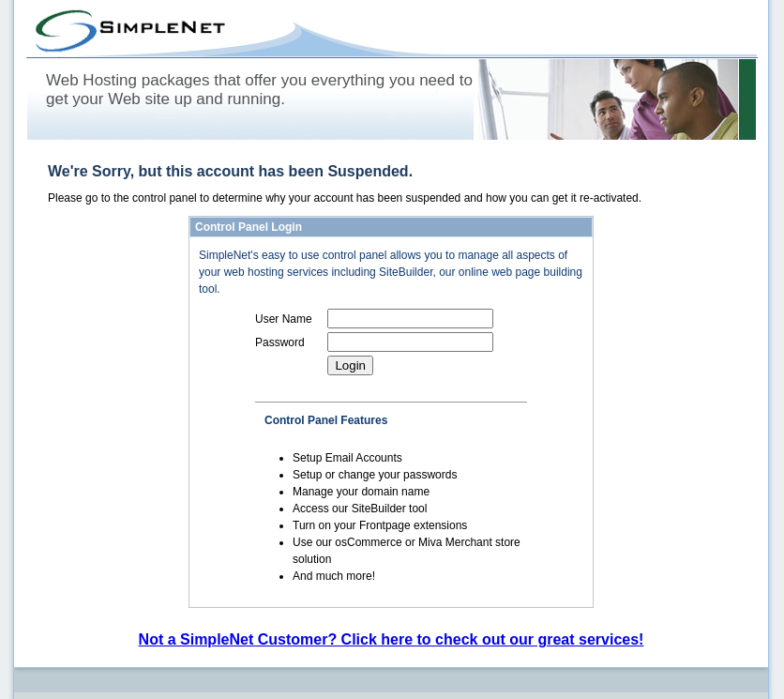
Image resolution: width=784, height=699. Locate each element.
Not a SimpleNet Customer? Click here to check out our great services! (392, 639)
